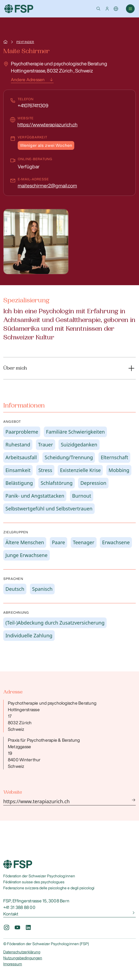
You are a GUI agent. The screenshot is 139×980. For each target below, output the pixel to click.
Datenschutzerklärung (22, 952)
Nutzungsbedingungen (23, 958)
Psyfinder (25, 42)
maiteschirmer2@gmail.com (47, 185)
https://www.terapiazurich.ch (47, 124)
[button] (98, 9)
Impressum (13, 964)
